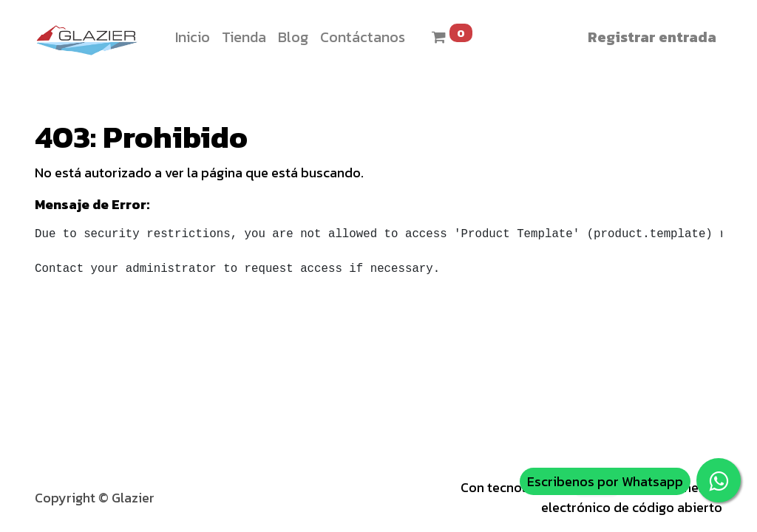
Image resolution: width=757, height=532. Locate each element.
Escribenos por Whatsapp (605, 481)
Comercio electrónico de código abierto (632, 498)
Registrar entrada (652, 37)
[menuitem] (193, 37)
